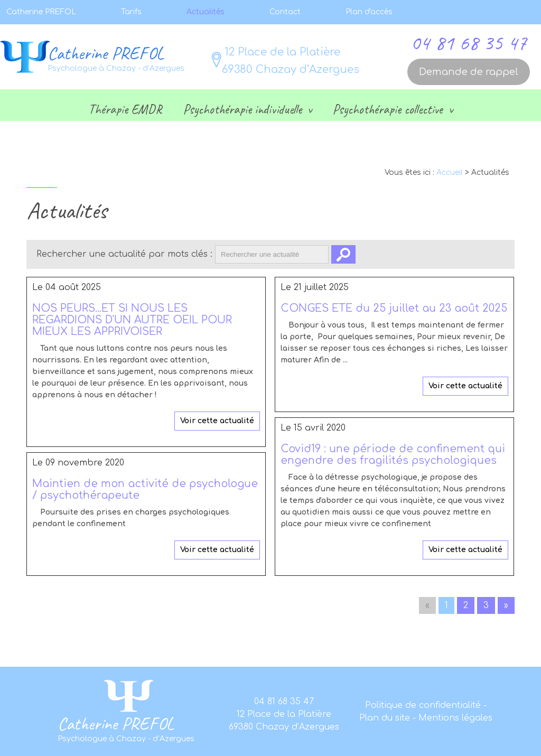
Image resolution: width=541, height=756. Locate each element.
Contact (285, 12)
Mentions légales (455, 718)
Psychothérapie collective (389, 109)
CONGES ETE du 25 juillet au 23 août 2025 (394, 309)
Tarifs (131, 12)
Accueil (450, 172)
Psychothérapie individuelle (244, 109)
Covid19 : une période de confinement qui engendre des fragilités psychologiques (393, 455)
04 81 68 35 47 (469, 43)
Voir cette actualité (217, 421)
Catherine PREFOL (41, 12)
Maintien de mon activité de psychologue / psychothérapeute (145, 490)
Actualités (206, 12)
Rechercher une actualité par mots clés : (124, 254)
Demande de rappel (469, 72)
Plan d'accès (369, 12)
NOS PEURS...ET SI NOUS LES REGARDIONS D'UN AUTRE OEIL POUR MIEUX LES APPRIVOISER (132, 320)
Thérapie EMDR (125, 109)
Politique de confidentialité (424, 705)
